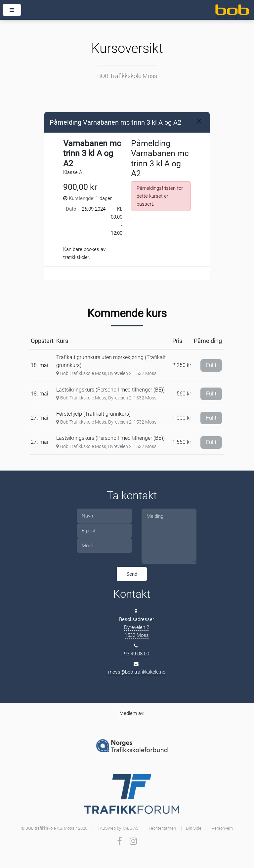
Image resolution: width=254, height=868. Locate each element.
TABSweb (107, 828)
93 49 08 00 (137, 654)
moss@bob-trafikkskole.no (137, 672)
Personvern (222, 828)
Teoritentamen (162, 828)
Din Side (194, 828)
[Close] (199, 121)
